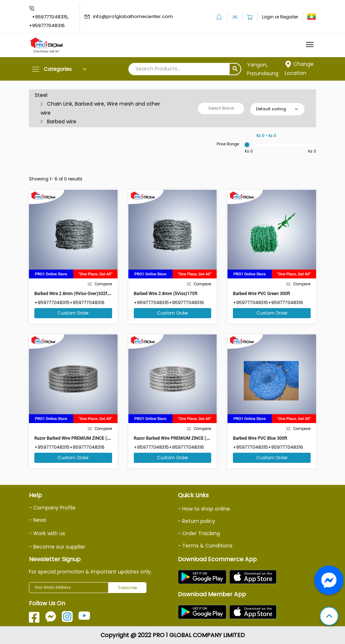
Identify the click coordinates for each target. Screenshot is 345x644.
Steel (41, 95)
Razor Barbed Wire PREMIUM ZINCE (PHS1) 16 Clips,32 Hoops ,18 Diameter (108, 438)
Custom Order (73, 313)
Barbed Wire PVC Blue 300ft (260, 438)
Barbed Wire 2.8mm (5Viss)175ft (166, 294)
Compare (100, 284)
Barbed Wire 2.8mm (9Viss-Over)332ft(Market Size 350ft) (90, 294)
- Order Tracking (199, 533)
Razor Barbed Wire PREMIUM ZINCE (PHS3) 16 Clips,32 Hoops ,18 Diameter (207, 438)
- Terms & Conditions (205, 546)
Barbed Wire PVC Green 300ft (261, 294)
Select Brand (221, 108)
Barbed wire (62, 121)
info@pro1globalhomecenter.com (133, 16)
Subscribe (127, 588)
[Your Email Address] (69, 588)
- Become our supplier (57, 547)
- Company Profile (52, 508)
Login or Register (280, 17)
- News (38, 520)
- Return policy (197, 521)
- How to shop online (204, 509)
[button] (329, 617)
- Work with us (47, 533)
